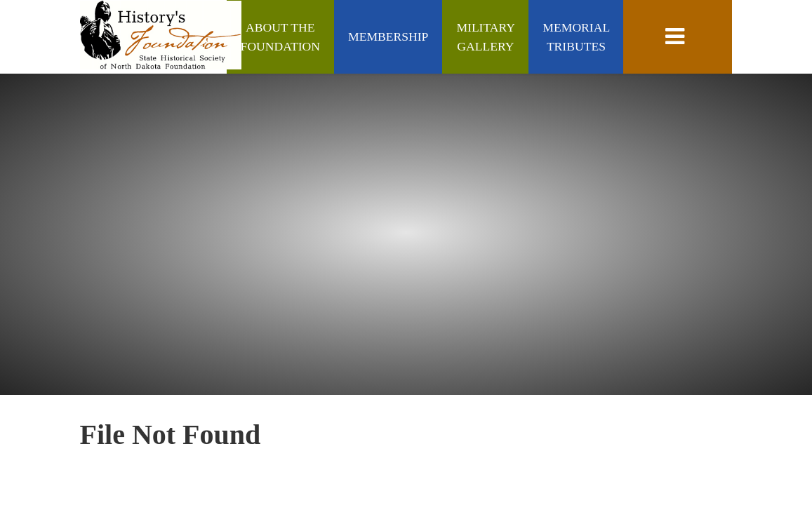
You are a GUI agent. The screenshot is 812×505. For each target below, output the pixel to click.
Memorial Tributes (576, 36)
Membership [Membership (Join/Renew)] (388, 36)
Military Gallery (485, 36)
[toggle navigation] (678, 37)
